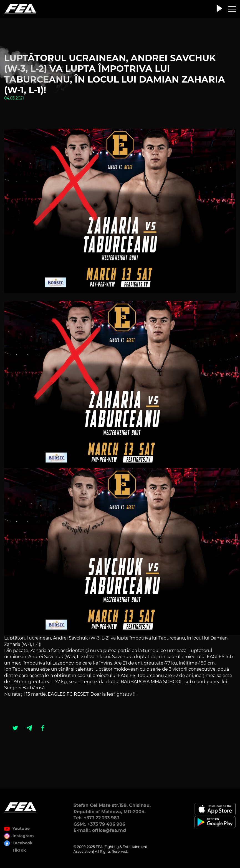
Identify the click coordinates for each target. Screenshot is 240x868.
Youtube (21, 829)
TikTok (19, 850)
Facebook (22, 843)
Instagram (23, 836)
